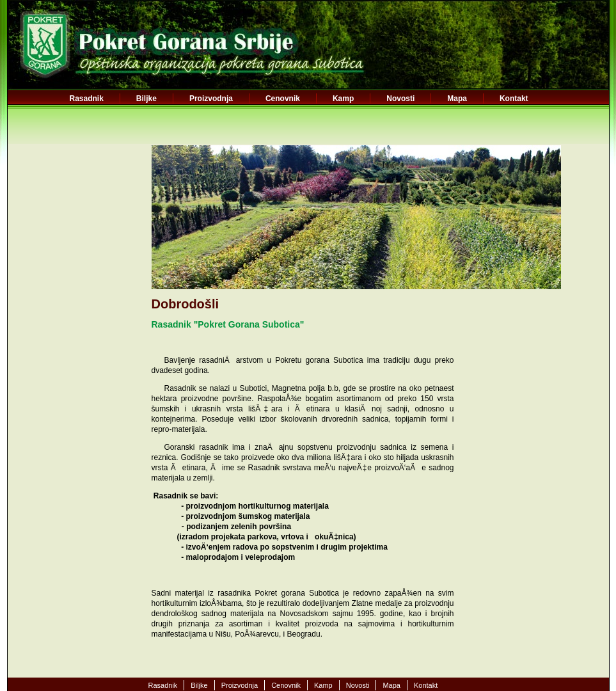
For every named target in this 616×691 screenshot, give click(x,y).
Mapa (457, 99)
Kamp (343, 99)
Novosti (400, 99)
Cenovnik (283, 99)
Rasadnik (87, 99)
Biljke (146, 99)
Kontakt (514, 99)
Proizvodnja (211, 99)
